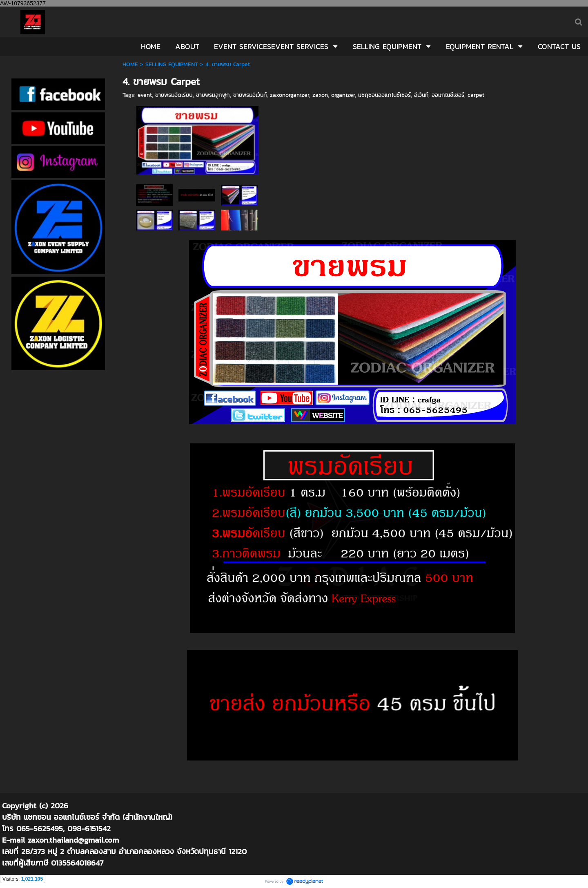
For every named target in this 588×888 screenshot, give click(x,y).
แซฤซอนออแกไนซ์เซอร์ (384, 95)
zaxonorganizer (290, 95)
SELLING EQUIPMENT (172, 64)
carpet (476, 95)
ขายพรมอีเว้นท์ (250, 95)
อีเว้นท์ (421, 95)
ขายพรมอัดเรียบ (174, 95)
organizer (343, 95)
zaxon (320, 95)
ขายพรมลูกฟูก (213, 95)
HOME (130, 64)
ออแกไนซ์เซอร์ (448, 95)
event (145, 95)
